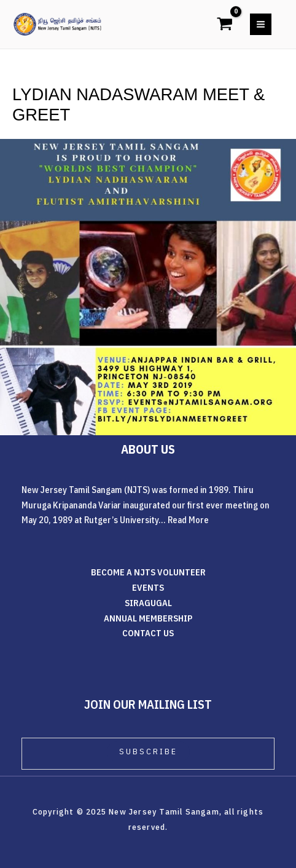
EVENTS (148, 587)
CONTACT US (148, 633)
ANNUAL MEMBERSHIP (148, 618)
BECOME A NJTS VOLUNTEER (148, 572)
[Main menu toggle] (261, 24)
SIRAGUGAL (148, 603)
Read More (188, 520)
